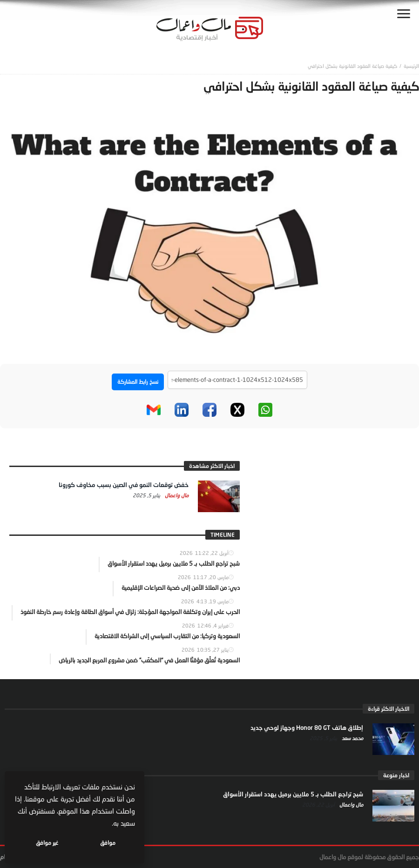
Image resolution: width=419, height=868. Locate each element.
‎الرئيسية (411, 66)
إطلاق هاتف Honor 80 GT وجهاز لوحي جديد (307, 728)
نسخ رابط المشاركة (138, 382)
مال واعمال (176, 495)
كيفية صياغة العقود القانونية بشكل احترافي (352, 66)
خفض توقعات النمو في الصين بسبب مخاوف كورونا (124, 485)
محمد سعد (352, 738)
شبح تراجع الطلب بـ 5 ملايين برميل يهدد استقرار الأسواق (293, 794)
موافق (108, 843)
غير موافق (47, 843)
